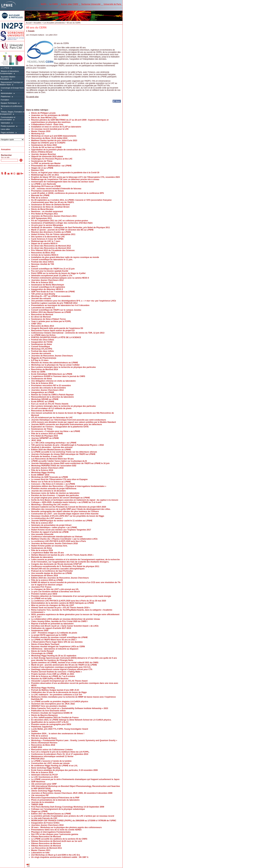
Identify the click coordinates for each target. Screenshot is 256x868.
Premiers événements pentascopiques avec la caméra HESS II (60, 278)
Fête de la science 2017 (42, 523)
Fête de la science (40, 198)
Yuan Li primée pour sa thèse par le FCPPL (51, 321)
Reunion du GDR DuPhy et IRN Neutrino (50, 679)
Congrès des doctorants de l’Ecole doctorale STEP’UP (56, 564)
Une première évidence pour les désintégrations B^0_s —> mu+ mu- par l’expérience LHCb (74, 301)
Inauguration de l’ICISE (42, 342)
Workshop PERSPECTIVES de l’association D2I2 (54, 466)
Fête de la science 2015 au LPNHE (47, 434)
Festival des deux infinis (43, 351)
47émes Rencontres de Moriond (46, 837)
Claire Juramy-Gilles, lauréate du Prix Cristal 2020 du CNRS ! (59, 621)
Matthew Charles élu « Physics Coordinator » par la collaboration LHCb (64, 539)
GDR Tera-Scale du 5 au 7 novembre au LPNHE (53, 292)
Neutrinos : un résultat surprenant (47, 211)
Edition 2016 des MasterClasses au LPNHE (51, 450)
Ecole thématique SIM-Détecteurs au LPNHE (52, 374)
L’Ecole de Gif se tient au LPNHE (46, 147)
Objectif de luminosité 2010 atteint (47, 157)
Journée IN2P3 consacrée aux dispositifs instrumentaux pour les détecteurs (67, 424)
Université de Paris (112, 4)
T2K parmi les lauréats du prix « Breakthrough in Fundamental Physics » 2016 (67, 445)
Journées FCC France (41, 587)
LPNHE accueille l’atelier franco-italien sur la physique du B (59, 461)
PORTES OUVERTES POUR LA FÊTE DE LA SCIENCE (56, 337)
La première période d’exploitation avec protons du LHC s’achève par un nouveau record (73, 816)
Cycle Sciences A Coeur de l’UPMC (47, 239)
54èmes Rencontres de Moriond (46, 846)
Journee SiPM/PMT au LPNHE (45, 438)
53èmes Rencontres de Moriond (46, 843)
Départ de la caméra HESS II (44, 244)
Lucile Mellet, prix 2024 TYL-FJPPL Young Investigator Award (60, 729)
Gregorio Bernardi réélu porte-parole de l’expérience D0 (57, 328)
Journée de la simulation (43, 802)
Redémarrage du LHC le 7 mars (46, 241)
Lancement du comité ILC (43, 308)
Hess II (34, 266)
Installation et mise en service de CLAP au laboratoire (56, 127)
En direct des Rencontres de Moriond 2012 (51, 246)
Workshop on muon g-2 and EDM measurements (54, 136)
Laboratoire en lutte (40, 853)
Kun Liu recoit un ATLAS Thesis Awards (50, 404)
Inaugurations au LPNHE (43, 392)
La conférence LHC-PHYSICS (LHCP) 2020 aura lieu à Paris (59, 541)
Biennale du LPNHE (40, 195)
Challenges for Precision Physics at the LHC (52, 159)
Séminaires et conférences (11, 106)
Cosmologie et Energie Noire (12, 88)
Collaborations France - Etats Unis (47, 124)
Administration (7, 93)
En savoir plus (32, 97)
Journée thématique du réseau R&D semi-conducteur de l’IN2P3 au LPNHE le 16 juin (70, 463)
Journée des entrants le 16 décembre (48, 491)
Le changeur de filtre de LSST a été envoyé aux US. (55, 589)
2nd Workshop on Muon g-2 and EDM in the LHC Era (56, 855)
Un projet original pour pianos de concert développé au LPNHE (60, 498)
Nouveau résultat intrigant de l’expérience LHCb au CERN (58, 647)
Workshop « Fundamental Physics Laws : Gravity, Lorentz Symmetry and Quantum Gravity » (74, 740)
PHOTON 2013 (38, 759)
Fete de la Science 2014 (42, 383)
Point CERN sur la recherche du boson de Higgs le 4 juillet (58, 273)
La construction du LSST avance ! (47, 518)
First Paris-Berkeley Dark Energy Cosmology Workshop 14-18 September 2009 (68, 807)
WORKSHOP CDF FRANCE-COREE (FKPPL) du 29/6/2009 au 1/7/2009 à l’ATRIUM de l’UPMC (74, 821)
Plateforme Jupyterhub (42, 727)
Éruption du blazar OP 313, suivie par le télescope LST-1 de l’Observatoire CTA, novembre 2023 (75, 177)
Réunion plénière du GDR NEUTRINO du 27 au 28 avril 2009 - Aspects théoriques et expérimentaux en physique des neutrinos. (70, 121)
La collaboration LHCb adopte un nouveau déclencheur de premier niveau (66, 619)
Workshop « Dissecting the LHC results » (50, 505)
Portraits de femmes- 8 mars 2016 (47, 456)
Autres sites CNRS (70, 4)
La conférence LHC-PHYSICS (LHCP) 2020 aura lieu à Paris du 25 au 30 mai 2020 (69, 601)
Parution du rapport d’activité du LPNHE (50, 532)
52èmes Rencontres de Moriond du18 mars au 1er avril (57, 841)
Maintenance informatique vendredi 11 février (52, 756)
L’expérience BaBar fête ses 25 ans (48, 553)
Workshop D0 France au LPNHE (46, 186)
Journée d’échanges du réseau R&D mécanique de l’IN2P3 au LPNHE (63, 454)
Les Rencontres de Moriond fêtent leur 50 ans (52, 459)
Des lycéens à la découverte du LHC (48, 237)
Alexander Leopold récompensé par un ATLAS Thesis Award (59, 681)
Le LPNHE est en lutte (41, 598)
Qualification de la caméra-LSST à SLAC (50, 722)
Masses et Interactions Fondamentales (9, 72)
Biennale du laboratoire (42, 557)
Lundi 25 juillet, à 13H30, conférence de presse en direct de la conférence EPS (68, 193)
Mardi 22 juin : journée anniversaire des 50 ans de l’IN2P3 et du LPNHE (64, 665)
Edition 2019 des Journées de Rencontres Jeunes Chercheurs (60, 578)
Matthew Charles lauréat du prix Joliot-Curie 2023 (54, 140)
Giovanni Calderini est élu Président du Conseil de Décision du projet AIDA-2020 (69, 507)
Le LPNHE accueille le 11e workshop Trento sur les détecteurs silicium (64, 452)
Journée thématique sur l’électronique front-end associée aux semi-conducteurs (69, 420)
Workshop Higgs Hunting (43, 473)
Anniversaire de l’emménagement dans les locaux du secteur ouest (62, 182)
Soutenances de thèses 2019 (44, 576)
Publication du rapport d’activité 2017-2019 (51, 628)
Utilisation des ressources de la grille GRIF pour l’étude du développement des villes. (71, 509)
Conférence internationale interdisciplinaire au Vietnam (57, 537)
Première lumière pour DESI (44, 594)
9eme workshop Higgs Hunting (46, 768)
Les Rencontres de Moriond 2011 (47, 848)
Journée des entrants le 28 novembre (48, 388)
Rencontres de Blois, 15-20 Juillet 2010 (49, 138)
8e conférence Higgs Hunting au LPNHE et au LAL (54, 766)
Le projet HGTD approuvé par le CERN (49, 635)
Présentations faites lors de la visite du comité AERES (56, 830)
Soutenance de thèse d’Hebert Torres (48, 319)
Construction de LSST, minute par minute (50, 763)
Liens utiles (5, 129)
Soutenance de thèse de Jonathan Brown (50, 207)
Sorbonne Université (91, 4)
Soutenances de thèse (42, 344)
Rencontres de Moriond (42, 315)
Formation (5, 100)
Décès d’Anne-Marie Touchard (45, 644)
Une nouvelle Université (42, 534)
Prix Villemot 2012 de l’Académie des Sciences (53, 250)
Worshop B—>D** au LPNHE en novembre (51, 296)
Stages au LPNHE (39, 811)
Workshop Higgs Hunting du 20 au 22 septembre (54, 656)
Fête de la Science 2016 (42, 470)
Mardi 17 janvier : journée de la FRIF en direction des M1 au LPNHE (62, 230)
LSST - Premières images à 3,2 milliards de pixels (54, 633)
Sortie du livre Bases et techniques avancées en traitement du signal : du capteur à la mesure (75, 500)
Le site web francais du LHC (44, 818)
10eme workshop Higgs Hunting (46, 791)
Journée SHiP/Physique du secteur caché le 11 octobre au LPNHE (62, 521)
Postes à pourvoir (8, 126)
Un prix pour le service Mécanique (47, 225)
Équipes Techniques (9, 103)
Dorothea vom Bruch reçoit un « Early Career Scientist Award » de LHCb (65, 626)
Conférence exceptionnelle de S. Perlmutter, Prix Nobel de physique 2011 (65, 566)
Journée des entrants (41, 298)
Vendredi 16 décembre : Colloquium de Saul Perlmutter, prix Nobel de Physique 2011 (71, 228)
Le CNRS (53, 4)
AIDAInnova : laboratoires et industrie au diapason (55, 649)
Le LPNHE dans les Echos (43, 335)
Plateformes (6, 96)
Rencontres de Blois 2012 (43, 253)
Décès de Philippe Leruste (43, 113)
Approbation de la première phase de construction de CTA (58, 150)
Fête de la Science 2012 (42, 282)
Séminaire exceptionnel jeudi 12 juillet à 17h (52, 276)
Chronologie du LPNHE (42, 653)
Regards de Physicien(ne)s (44, 358)
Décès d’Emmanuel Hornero (44, 743)
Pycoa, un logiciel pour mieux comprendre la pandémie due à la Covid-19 (65, 173)
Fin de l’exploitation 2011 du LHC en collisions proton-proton (60, 221)
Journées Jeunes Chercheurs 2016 (47, 468)
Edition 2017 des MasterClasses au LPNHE (51, 814)
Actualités (37, 23)
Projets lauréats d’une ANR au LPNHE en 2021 (53, 674)
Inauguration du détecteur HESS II (47, 289)
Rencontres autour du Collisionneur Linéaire (52, 750)
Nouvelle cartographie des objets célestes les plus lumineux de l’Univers (65, 511)
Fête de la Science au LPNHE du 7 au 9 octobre (53, 676)
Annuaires (6, 149)
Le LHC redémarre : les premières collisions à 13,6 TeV (57, 695)
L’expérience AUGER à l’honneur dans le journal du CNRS (58, 376)
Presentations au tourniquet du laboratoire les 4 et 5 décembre (60, 305)
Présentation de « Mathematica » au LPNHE (51, 166)
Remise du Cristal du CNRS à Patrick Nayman (52, 395)
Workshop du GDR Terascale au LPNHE (50, 477)
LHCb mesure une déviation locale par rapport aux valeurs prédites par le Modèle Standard (73, 422)
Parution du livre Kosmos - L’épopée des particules (55, 495)
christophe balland (37, 35)
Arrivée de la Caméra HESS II (45, 255)
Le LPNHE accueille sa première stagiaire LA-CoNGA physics (60, 701)
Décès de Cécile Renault (43, 651)
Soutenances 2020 (40, 631)
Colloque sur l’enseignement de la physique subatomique (58, 809)
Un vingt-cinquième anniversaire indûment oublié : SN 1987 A (60, 857)
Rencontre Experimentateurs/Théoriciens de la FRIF (55, 798)
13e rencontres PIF (40, 795)
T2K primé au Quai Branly (43, 294)
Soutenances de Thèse (42, 161)
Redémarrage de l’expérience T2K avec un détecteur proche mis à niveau (65, 179)
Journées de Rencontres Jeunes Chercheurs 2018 (54, 544)
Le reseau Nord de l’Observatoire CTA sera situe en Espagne (59, 479)
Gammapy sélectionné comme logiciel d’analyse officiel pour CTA (62, 669)
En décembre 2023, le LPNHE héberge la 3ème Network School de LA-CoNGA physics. (71, 720)
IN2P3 (44, 4)
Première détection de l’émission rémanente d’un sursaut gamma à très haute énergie (71, 596)
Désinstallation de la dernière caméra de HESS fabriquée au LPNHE (63, 603)
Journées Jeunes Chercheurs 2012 (47, 280)
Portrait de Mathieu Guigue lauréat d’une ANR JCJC (55, 690)
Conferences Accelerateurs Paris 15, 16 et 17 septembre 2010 (60, 754)
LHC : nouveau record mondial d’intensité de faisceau (56, 189)
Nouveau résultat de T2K (43, 264)
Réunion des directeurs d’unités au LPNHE (51, 232)
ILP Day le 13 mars (40, 360)
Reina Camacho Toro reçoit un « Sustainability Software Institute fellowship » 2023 (70, 708)
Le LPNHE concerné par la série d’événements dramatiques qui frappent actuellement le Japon (75, 779)
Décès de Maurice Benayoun (44, 715)
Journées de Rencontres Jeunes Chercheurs (52, 356)
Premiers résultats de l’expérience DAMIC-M (52, 713)
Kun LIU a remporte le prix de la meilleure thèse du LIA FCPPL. (60, 752)
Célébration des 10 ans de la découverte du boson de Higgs (59, 692)
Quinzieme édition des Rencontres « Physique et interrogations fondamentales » (69, 486)
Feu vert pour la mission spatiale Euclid (50, 271)
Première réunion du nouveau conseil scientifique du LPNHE (59, 637)
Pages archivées (7, 132)
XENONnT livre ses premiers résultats (49, 706)
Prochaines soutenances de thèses (48, 191)
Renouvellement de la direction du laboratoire (52, 397)
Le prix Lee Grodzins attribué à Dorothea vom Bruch (56, 592)
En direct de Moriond (41, 317)
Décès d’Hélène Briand (42, 152)
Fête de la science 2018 (42, 550)
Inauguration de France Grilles (45, 823)
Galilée (34, 731)
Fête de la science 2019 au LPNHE (47, 580)
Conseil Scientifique (41, 347)
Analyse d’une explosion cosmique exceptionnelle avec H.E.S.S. (61, 667)
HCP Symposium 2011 (42, 218)
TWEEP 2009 (37, 805)
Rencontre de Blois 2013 (43, 326)
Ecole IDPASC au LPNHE (43, 402)
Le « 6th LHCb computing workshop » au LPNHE (54, 443)
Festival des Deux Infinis (43, 340)
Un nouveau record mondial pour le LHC (50, 129)
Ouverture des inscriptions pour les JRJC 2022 (53, 704)
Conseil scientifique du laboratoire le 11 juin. (52, 260)
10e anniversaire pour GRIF (44, 784)
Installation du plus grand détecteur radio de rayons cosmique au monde (65, 257)
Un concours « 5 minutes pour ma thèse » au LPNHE (56, 431)
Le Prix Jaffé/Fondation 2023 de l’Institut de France (55, 718)
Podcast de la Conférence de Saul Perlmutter (52, 571)
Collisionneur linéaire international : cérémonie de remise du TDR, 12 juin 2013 (68, 333)
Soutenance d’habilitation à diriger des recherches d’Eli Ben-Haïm (62, 223)
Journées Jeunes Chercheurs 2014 (47, 390)
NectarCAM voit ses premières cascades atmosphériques (58, 569)
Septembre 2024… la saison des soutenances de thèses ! (58, 734)
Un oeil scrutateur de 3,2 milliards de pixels (51, 408)
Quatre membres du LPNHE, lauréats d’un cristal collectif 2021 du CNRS (65, 663)
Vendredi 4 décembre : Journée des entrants (52, 447)
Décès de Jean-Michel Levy (44, 118)
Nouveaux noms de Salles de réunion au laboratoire (55, 493)
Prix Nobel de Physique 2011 (44, 214)
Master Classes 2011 (41, 850)
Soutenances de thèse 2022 (44, 145)
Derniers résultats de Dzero (44, 738)
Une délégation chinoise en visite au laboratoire (53, 381)
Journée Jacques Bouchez (44, 154)
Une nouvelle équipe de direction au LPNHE (52, 573)
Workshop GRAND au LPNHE (45, 399)
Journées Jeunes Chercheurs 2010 (47, 825)
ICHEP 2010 (37, 747)
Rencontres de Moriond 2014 (45, 369)
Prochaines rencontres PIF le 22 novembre (51, 386)
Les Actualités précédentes (54, 23)
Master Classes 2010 (41, 131)
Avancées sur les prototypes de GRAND (50, 115)
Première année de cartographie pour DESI (51, 724)
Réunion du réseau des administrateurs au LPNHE (55, 363)
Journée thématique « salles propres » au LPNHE (54, 527)
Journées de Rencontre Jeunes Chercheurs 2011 (54, 216)
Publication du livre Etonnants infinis (48, 711)
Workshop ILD (38, 134)
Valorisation (5, 123)
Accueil (29, 23)
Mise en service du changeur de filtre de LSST (53, 605)
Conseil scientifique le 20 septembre (48, 287)
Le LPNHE (5, 68)
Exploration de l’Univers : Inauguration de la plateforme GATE (60, 427)
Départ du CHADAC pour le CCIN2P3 (48, 143)
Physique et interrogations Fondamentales (51, 832)
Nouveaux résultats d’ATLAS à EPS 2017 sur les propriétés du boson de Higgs (68, 516)
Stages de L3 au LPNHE (42, 168)
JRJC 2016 (36, 440)
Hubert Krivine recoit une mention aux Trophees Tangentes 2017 (61, 530)
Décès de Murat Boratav (42, 209)
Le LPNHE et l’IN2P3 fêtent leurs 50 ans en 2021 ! (54, 640)
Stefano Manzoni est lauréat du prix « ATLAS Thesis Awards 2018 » (62, 555)
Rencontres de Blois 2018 (43, 745)
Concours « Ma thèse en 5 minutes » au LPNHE (53, 484)
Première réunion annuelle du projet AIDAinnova (54, 489)
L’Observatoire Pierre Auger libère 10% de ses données (57, 642)
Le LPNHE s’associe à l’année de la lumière (51, 761)
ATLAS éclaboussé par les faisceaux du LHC (52, 418)
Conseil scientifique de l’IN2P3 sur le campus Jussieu (56, 310)
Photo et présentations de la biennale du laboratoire (55, 800)
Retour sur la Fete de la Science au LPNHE (51, 482)
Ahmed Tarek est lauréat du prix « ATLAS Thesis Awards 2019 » (61, 608)
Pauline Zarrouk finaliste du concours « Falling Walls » (57, 672)
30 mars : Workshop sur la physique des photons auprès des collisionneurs (66, 827)
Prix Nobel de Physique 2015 (44, 436)
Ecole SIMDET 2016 (40, 475)
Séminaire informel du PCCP (44, 775)
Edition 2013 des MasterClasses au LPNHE (51, 312)
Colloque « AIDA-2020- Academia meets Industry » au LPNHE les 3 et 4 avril (66, 502)
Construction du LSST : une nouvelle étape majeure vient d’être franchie (65, 514)
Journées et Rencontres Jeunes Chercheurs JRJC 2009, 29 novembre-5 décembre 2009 (72, 793)
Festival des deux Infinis (43, 262)
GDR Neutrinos (38, 782)
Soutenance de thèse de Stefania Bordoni (51, 205)
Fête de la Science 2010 (42, 772)
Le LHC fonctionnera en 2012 (45, 777)
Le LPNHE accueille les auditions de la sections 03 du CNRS (59, 839)
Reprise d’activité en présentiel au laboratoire (52, 624)
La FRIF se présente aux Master (46, 163)
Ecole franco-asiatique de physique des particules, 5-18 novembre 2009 (64, 770)
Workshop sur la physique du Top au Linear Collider (55, 365)
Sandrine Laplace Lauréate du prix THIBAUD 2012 (54, 303)
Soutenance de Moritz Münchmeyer (48, 285)
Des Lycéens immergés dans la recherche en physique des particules (64, 367)
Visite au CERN (38, 372)
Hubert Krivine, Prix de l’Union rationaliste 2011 (53, 234)
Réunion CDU (37, 170)
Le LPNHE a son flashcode (44, 184)
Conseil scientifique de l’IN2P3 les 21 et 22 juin (53, 269)
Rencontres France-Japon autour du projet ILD (53, 331)
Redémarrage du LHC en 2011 (45, 175)
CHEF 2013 (36, 324)
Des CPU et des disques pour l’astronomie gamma (55, 834)
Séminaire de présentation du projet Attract (51, 525)
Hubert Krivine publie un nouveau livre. (49, 546)
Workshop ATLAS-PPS (42, 349)
